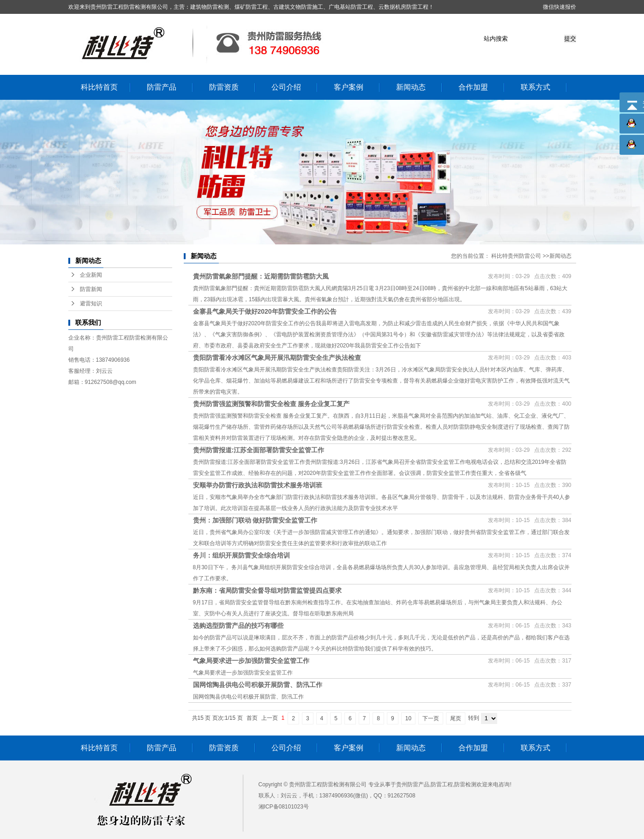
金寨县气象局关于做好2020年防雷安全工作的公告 (265, 311)
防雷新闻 (91, 289)
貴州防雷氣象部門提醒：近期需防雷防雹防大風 (261, 276)
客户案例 (349, 87)
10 (408, 718)
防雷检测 (465, 784)
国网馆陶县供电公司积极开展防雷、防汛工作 (258, 685)
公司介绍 (286, 87)
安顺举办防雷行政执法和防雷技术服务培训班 (258, 485)
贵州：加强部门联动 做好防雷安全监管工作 (255, 520)
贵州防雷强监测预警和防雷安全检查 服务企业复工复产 (271, 404)
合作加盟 (473, 87)
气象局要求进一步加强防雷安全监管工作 (251, 661)
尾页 (456, 718)
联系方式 (536, 87)
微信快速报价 (560, 7)
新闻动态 (411, 87)
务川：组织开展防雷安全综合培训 (241, 555)
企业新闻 (91, 275)
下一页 (431, 718)
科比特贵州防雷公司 (516, 256)
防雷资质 (224, 87)
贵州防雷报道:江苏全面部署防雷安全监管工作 (259, 450)
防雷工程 (442, 784)
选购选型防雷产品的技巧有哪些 (238, 626)
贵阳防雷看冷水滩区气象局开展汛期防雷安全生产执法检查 (277, 358)
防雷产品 (162, 87)
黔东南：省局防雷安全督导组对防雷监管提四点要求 (267, 590)
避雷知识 (91, 304)
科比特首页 (99, 87)
